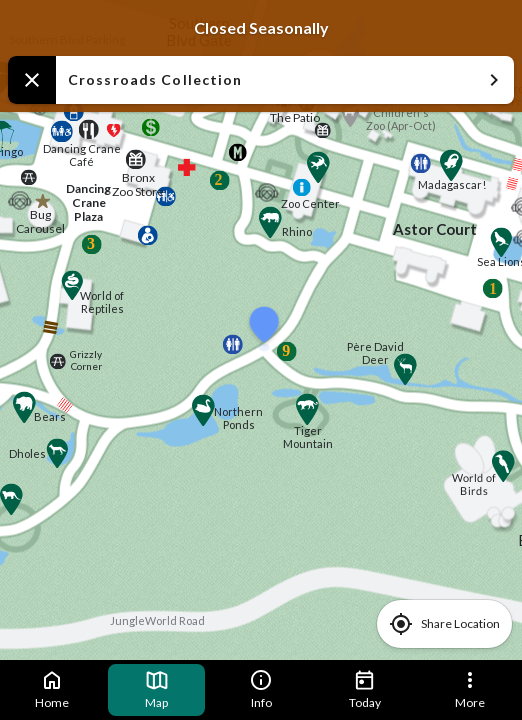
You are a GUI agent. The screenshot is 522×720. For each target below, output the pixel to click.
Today (365, 689)
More (470, 689)
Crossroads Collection (287, 80)
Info (261, 689)
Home (52, 689)
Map (157, 689)
